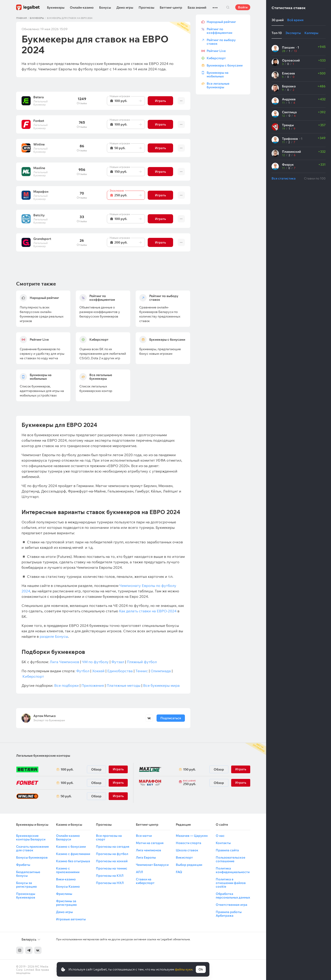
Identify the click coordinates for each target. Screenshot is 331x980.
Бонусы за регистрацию (26, 885)
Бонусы (105, 7)
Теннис (142, 671)
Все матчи (144, 836)
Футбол (83, 671)
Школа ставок (187, 850)
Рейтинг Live (216, 51)
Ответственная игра (232, 905)
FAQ (179, 872)
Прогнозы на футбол (112, 854)
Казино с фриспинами (73, 854)
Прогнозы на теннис (112, 868)
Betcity (39, 215)
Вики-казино (66, 879)
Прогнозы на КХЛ (110, 876)
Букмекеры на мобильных (218, 74)
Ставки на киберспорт (145, 881)
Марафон (41, 192)
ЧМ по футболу (95, 662)
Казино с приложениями (68, 870)
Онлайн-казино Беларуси (68, 837)
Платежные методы (124, 685)
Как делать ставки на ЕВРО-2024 (148, 611)
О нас (220, 836)
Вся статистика (284, 178)
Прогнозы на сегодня (113, 847)
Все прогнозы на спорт (109, 837)
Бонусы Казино (68, 886)
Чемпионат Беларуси (152, 865)
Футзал (118, 662)
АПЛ (139, 872)
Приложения (93, 685)
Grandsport (42, 239)
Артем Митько (45, 716)
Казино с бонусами (71, 847)
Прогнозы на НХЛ (110, 883)
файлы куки (184, 969)
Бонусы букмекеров (32, 857)
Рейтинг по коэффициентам (219, 31)
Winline (39, 144)
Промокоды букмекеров (26, 896)
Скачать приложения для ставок (32, 848)
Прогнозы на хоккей (112, 861)
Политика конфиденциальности (233, 870)
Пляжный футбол (142, 662)
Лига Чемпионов (64, 662)
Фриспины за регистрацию (66, 903)
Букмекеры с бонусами (225, 65)
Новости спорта (189, 843)
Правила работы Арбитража (229, 914)
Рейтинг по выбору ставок (221, 42)
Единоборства (120, 671)
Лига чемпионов (148, 850)
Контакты (223, 843)
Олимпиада (161, 671)
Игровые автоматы (71, 919)
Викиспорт (184, 857)
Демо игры (125, 7)
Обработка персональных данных (233, 896)
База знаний (197, 7)
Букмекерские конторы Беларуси (31, 837)
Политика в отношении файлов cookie (231, 883)
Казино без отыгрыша (73, 861)
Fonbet (39, 121)
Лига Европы (146, 857)
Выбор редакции (189, 865)
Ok (201, 969)
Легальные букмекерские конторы (43, 756)
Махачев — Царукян (192, 836)
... (215, 6)
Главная (21, 18)
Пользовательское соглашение (230, 859)
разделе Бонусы (54, 636)
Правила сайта (227, 850)
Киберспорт (33, 676)
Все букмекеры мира (161, 685)
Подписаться (170, 718)
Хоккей (98, 671)
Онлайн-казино (82, 7)
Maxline (39, 168)
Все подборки (66, 685)
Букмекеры (56, 7)
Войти (243, 7)
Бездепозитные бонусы (28, 874)
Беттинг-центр (171, 7)
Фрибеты (23, 865)
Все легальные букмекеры (218, 85)
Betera (39, 97)
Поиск (228, 7)
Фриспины (64, 894)
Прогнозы (146, 7)
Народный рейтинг (221, 22)
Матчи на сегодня (150, 843)
